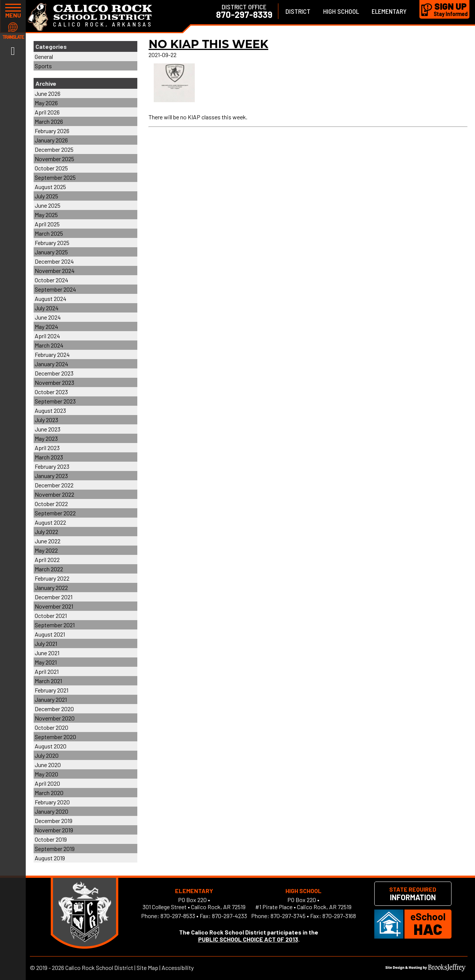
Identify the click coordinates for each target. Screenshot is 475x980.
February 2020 (52, 802)
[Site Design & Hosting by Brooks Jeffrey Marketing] (426, 969)
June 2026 (48, 93)
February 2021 (51, 690)
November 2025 (54, 159)
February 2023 (52, 466)
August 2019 (50, 858)
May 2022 (46, 550)
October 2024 (51, 280)
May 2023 (46, 438)
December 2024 (54, 261)
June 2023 (48, 429)
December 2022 (54, 485)
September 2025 (55, 177)
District (298, 11)
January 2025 (51, 252)
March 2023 (49, 457)
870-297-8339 (244, 15)
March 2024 (49, 345)
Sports (43, 66)
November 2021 (54, 606)
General (44, 56)
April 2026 (47, 112)
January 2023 (51, 476)
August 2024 (51, 299)
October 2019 (51, 839)
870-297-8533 (178, 916)
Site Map (147, 968)
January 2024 (51, 364)
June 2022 (48, 541)
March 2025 (49, 233)
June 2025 (48, 205)
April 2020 (47, 783)
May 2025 (46, 215)
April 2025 (47, 224)
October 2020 (51, 727)
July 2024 (47, 308)
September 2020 (55, 737)
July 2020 (47, 755)
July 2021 (46, 643)
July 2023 (46, 420)
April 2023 (47, 448)
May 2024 (46, 326)
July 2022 (46, 532)
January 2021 (51, 699)
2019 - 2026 (50, 968)
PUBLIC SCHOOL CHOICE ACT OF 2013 (248, 939)
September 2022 (55, 513)
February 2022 (52, 578)
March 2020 (49, 793)
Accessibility (178, 968)
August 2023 (50, 410)
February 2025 (52, 243)
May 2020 (46, 774)
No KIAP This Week (208, 44)
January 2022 (51, 588)
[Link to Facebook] (13, 50)
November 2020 (55, 718)
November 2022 (54, 494)
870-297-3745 (288, 916)
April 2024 (47, 336)
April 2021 (47, 671)
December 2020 (54, 709)
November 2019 (54, 830)
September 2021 (55, 625)
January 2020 (51, 811)
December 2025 (54, 149)
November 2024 (55, 271)
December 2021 (54, 597)
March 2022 (49, 569)
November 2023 (54, 382)
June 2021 (47, 653)
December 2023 (54, 373)
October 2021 (51, 615)
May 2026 (46, 103)
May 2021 (46, 662)
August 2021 (50, 634)
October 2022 (51, 504)
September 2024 (55, 289)
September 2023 (55, 401)
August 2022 (50, 522)
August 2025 (50, 187)
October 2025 (51, 168)
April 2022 (47, 560)
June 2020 (48, 765)
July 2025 (46, 196)
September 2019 (55, 849)
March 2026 (49, 121)
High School (341, 11)
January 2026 (51, 140)
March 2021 (48, 681)
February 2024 (52, 354)
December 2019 (54, 821)
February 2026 (52, 131)
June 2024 (48, 317)
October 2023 (51, 392)
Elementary (389, 11)
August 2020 (51, 746)
